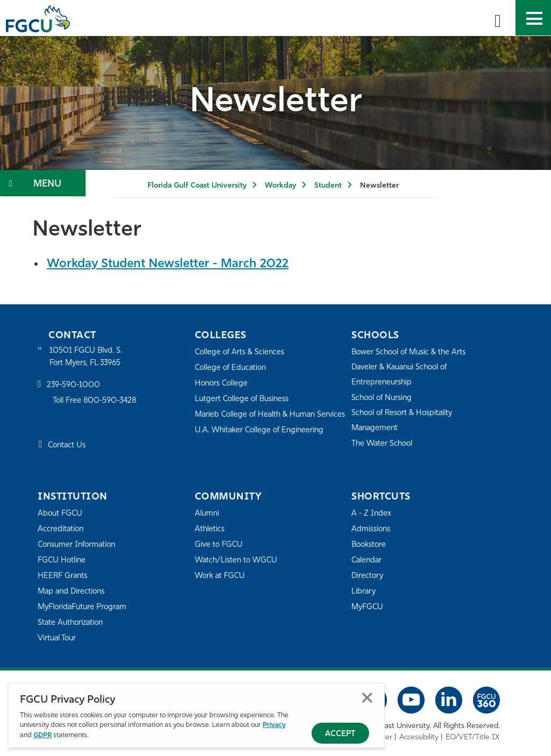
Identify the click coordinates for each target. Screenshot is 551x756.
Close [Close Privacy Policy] (367, 698)
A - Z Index (372, 513)
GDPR (43, 735)
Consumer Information (79, 544)
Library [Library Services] (364, 591)
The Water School (384, 443)
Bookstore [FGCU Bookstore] (370, 544)
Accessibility (419, 737)
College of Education (232, 368)
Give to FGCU (220, 544)
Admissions (372, 529)
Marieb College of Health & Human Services (258, 421)
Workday (280, 186)
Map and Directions (73, 591)
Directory (368, 576)
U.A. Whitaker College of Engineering (262, 444)
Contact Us (68, 446)
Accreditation (61, 529)
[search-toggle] (498, 18)
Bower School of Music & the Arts (412, 352)
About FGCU (61, 513)
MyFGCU (368, 607)
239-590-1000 (74, 386)
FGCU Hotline (63, 560)
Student (328, 186)
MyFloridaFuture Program (85, 607)
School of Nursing (384, 398)
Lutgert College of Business (245, 399)
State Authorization (72, 622)
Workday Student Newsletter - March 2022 (173, 264)
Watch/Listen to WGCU (238, 560)
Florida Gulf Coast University (197, 186)
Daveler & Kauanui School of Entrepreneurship (403, 375)
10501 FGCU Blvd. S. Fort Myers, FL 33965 (87, 357)
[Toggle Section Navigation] (43, 183)
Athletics (210, 529)
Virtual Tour (58, 638)
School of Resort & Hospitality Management (405, 420)
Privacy (274, 726)
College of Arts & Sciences (242, 352)
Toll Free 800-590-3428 (97, 402)
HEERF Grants (64, 576)
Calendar (368, 560)
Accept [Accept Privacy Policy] (340, 734)
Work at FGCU (221, 576)
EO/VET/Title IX (473, 737)
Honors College (223, 383)
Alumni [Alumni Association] (207, 513)
